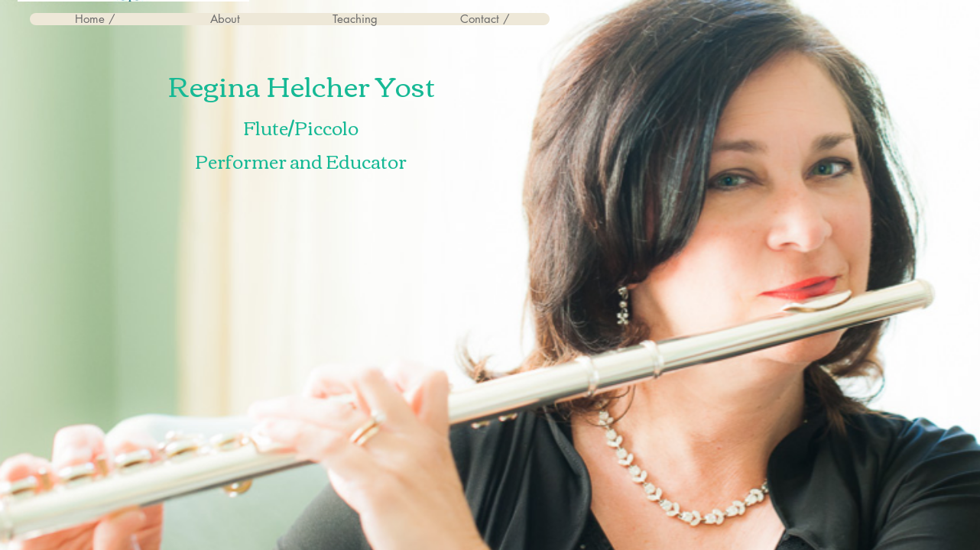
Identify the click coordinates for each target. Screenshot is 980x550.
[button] (225, 19)
